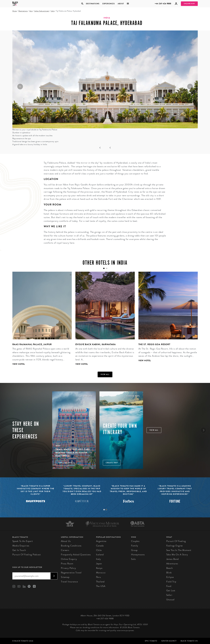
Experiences (109, 4)
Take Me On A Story (177, 555)
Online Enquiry (69, 559)
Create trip (112, 463)
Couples (135, 541)
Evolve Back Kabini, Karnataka (96, 344)
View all (105, 374)
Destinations (93, 4)
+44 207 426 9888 (163, 4)
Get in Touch (19, 550)
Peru (98, 577)
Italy (98, 559)
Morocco (101, 573)
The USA (101, 586)
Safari (169, 595)
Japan (99, 564)
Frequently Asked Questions (76, 555)
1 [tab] (104, 510)
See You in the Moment (179, 550)
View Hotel (19, 364)
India (53, 11)
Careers (65, 550)
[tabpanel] (40, 321)
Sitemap (65, 577)
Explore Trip (65, 463)
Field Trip (171, 582)
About (121, 4)
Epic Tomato (151, 641)
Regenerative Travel (71, 573)
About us (66, 541)
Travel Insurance (69, 582)
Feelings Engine (175, 546)
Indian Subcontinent (42, 11)
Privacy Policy (68, 568)
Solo (133, 559)
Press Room (67, 564)
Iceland (100, 555)
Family (135, 546)
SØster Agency (169, 641)
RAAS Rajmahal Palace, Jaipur (32, 344)
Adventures (172, 564)
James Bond (173, 559)
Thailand (100, 582)
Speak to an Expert (23, 541)
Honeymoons (138, 555)
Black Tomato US (189, 641)
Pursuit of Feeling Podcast (27, 555)
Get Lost (171, 590)
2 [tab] (106, 510)
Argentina (101, 541)
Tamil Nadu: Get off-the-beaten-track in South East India (73, 453)
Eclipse (170, 577)
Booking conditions (71, 546)
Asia (31, 11)
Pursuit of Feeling (176, 541)
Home (15, 11)
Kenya (99, 568)
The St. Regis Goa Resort (154, 344)
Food (169, 586)
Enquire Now (189, 4)
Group (134, 550)
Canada (100, 546)
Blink (169, 573)
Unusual (170, 600)
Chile (99, 550)
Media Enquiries (21, 546)
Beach (169, 568)
